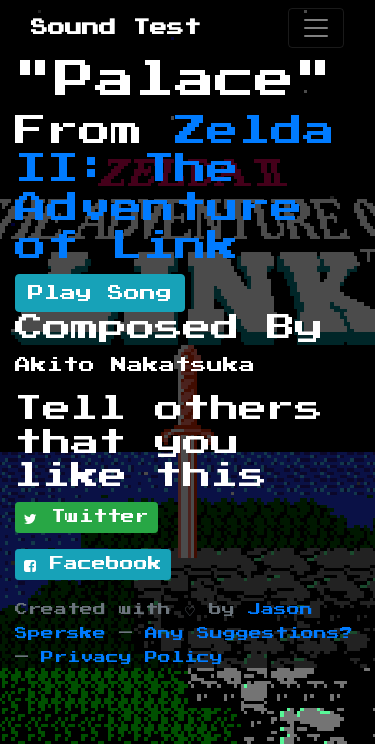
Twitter (86, 518)
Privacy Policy (132, 657)
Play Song (100, 293)
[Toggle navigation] (316, 28)
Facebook (93, 565)
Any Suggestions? (249, 633)
